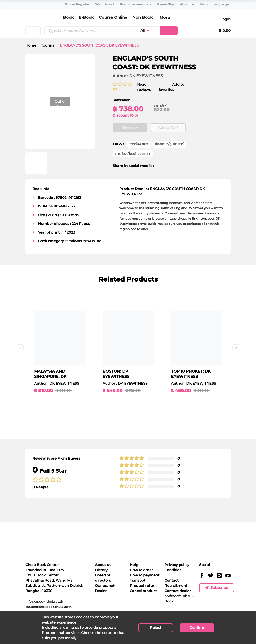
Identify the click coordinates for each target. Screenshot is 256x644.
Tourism (48, 45)
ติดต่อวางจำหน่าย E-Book (179, 599)
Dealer (101, 591)
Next (236, 348)
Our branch (105, 586)
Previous (20, 348)
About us (103, 565)
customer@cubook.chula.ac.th (49, 607)
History (101, 570)
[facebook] (160, 166)
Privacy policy (177, 565)
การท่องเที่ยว (139, 144)
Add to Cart (168, 128)
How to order (141, 570)
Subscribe (217, 588)
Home (31, 45)
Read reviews (143, 87)
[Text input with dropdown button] (85, 31)
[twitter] (167, 166)
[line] (175, 166)
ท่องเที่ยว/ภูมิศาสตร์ (169, 144)
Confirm (197, 628)
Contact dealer (178, 591)
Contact (172, 580)
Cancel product (143, 591)
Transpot (138, 580)
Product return (143, 586)
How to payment (145, 575)
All (143, 31)
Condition (173, 570)
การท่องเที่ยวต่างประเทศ (133, 154)
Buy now (130, 128)
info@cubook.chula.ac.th (44, 601)
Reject (156, 628)
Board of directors (103, 578)
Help (134, 565)
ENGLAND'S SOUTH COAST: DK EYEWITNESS (99, 45)
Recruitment (176, 586)
